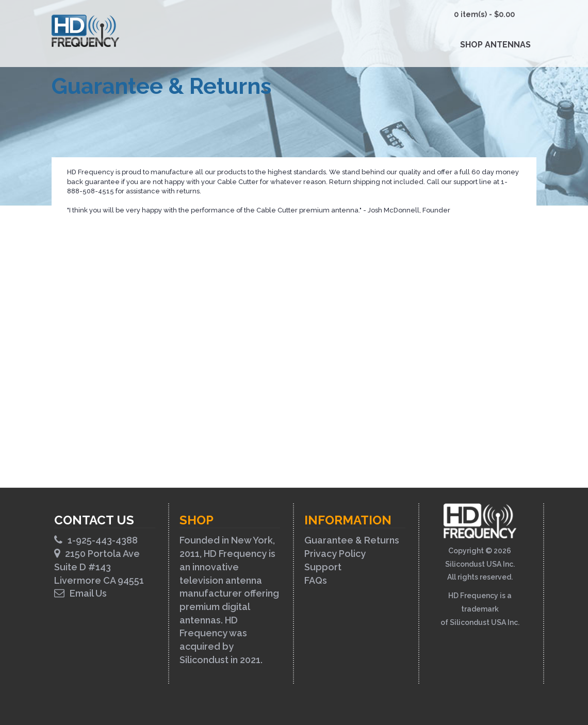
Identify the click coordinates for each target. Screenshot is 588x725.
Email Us (80, 593)
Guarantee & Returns (352, 540)
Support (323, 567)
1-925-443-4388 (96, 540)
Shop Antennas (495, 45)
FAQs (316, 580)
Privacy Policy (335, 554)
